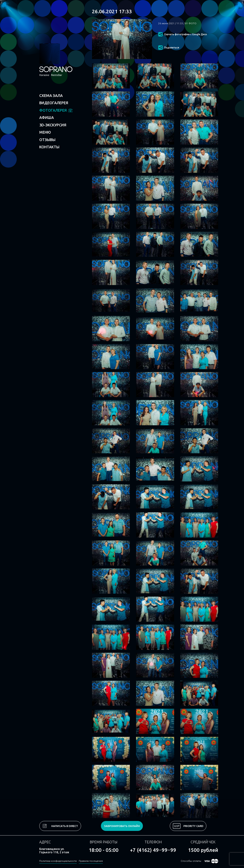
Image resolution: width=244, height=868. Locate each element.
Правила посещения (91, 861)
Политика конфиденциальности (58, 861)
